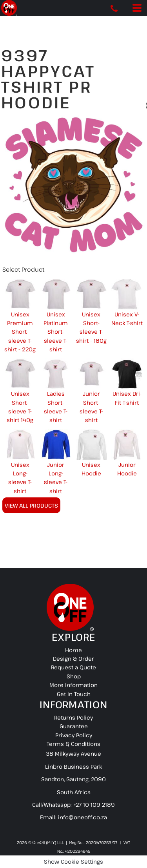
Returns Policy (73, 717)
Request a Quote (73, 667)
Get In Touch (74, 694)
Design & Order (73, 659)
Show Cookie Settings (73, 862)
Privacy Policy (74, 735)
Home (73, 650)
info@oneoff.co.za (83, 817)
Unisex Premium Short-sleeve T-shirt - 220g (20, 332)
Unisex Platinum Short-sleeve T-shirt (56, 332)
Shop (74, 676)
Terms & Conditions (73, 744)
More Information (73, 685)
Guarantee (74, 726)
